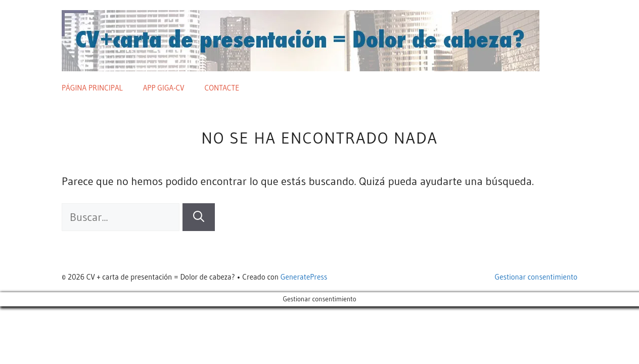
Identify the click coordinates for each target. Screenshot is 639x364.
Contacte (222, 88)
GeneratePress (304, 277)
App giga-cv (164, 88)
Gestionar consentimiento (536, 277)
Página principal (92, 88)
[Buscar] (199, 217)
